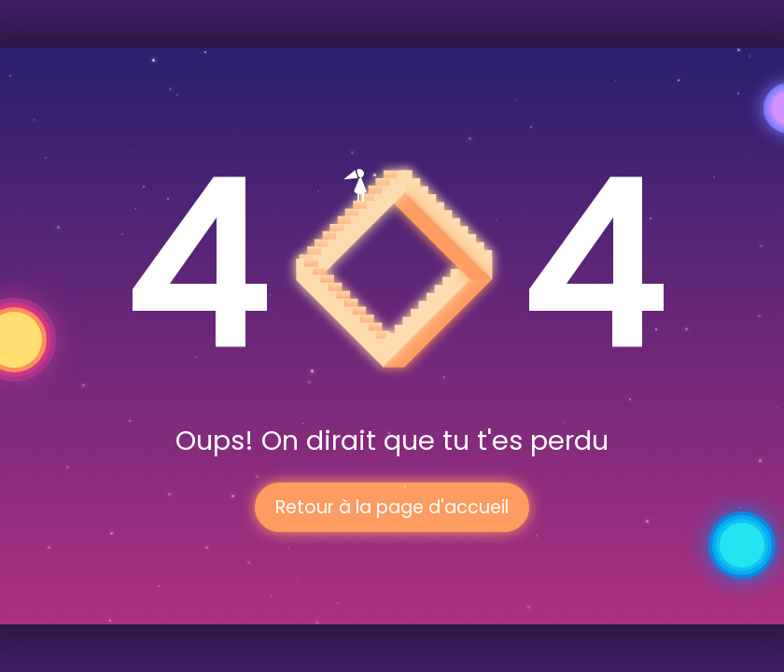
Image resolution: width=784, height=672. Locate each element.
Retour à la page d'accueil (392, 507)
